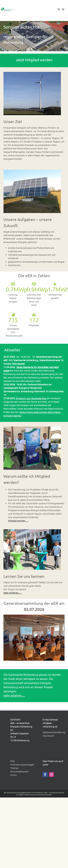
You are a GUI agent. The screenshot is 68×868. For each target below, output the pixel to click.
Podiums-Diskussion (38, 384)
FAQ (13, 761)
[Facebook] (45, 775)
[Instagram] (51, 775)
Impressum (48, 736)
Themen (14, 768)
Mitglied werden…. (18, 521)
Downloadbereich (19, 771)
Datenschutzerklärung (54, 732)
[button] (5, 638)
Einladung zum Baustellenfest (31, 398)
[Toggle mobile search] (59, 9)
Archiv (14, 775)
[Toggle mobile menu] (63, 9)
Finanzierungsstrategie (22, 764)
